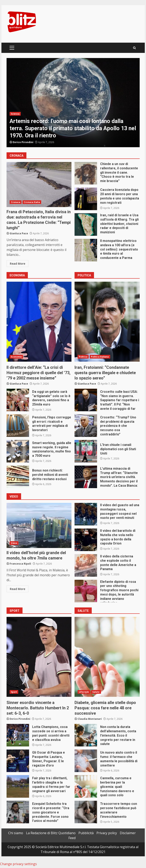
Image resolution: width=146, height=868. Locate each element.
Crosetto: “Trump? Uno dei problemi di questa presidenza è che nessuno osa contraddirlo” (86, 426)
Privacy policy (107, 833)
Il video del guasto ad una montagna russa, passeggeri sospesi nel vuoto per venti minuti (86, 514)
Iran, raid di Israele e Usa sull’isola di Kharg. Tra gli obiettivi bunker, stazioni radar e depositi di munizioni (86, 224)
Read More (18, 264)
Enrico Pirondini (23, 142)
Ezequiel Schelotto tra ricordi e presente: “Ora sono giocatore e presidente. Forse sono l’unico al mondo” (18, 812)
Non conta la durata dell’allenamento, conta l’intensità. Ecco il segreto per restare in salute (86, 735)
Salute (96, 692)
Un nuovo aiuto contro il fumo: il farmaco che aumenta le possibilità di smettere (86, 761)
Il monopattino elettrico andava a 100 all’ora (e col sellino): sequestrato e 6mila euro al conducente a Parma (86, 250)
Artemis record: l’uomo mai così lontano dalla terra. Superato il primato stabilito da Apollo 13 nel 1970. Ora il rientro (73, 103)
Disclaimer (128, 833)
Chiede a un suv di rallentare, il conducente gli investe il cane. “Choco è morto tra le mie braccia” (86, 173)
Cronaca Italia (32, 202)
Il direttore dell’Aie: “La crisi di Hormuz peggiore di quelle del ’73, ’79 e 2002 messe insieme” (39, 322)
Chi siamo (16, 833)
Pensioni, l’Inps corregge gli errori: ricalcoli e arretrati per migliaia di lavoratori (18, 426)
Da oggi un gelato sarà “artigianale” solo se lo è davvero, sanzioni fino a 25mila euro (18, 400)
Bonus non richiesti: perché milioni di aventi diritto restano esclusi (18, 477)
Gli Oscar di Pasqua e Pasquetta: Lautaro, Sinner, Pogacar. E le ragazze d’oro (18, 761)
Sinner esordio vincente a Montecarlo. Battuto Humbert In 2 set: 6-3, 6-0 (39, 657)
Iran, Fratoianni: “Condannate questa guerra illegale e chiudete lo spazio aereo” (107, 322)
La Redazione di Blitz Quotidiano (51, 833)
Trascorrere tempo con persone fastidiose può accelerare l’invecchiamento (86, 812)
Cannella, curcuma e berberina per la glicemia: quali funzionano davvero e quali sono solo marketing (86, 786)
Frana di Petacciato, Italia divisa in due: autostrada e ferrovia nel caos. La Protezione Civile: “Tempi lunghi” (39, 185)
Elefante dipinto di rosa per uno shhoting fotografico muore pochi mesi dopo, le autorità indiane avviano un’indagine (86, 591)
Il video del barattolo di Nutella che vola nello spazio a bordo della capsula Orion (86, 540)
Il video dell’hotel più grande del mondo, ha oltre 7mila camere (39, 525)
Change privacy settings (18, 864)
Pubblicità (86, 833)
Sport (14, 692)
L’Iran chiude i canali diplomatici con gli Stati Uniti (86, 451)
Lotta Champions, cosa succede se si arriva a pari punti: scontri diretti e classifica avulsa (18, 735)
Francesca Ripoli (20, 564)
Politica (83, 357)
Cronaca (16, 202)
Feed (72, 838)
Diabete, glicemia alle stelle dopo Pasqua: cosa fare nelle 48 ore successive (107, 657)
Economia (16, 357)
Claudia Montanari (90, 719)
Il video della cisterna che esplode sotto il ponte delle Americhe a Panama (86, 565)
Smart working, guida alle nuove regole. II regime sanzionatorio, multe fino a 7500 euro (18, 451)
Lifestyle (84, 692)
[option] (73, 103)
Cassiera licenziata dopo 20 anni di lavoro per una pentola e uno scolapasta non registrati (86, 199)
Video (14, 543)
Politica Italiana (100, 357)
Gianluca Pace (19, 233)
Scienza (15, 114)
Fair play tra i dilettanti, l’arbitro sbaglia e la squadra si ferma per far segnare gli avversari (18, 786)
